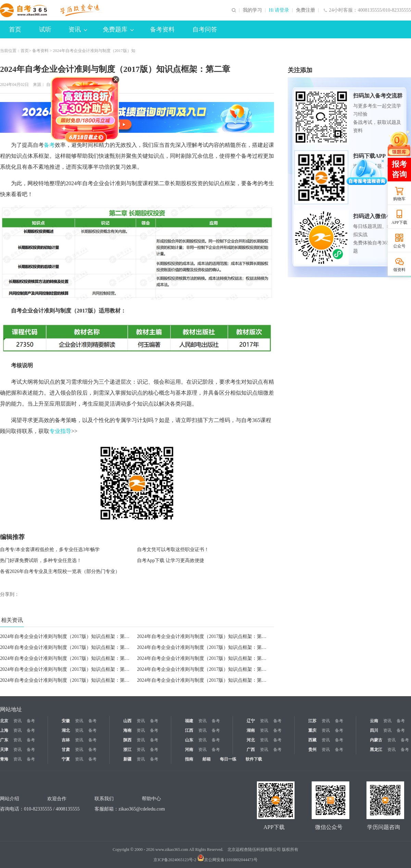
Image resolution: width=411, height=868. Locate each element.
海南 (127, 730)
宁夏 (66, 759)
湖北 (66, 730)
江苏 (312, 721)
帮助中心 (151, 799)
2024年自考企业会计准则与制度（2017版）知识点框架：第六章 (204, 680)
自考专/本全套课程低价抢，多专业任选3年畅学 (50, 550)
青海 (4, 759)
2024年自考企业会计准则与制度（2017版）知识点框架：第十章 (204, 658)
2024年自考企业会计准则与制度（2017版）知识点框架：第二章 (67, 636)
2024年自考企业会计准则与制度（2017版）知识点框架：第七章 (67, 680)
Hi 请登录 (279, 10)
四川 (374, 730)
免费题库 (118, 29)
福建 (189, 721)
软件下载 (254, 759)
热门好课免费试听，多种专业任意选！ (41, 560)
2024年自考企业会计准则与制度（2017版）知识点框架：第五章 (67, 658)
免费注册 (306, 10)
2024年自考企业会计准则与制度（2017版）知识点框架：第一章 (204, 636)
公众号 (399, 246)
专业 (55, 431)
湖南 (251, 730)
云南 (374, 721)
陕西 (127, 740)
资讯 (78, 29)
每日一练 (228, 759)
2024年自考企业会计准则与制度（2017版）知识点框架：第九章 (67, 669)
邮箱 (207, 759)
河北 (251, 740)
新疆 (127, 759)
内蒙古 (376, 740)
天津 (4, 750)
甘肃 (66, 750)
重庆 (312, 730)
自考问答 (205, 29)
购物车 (399, 199)
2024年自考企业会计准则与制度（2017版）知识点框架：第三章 (67, 647)
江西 (189, 730)
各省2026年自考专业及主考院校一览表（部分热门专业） (60, 571)
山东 (189, 740)
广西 (251, 750)
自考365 (53, 85)
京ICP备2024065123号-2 (175, 860)
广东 (4, 740)
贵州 (312, 750)
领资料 (399, 270)
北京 (4, 721)
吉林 (66, 740)
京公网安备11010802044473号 (227, 860)
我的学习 (252, 10)
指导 (66, 431)
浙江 (127, 750)
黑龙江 (376, 750)
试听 (45, 29)
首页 (15, 29)
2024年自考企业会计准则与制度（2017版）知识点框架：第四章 (204, 647)
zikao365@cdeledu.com (142, 809)
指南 (189, 759)
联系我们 (104, 799)
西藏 (312, 740)
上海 (4, 730)
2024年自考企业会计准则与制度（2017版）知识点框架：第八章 (204, 669)
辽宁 (251, 721)
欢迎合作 (57, 799)
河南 (189, 750)
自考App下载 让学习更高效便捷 (171, 560)
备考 (49, 145)
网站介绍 (10, 799)
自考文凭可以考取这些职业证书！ (173, 550)
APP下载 (399, 222)
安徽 (66, 721)
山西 (127, 721)
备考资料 (162, 29)
